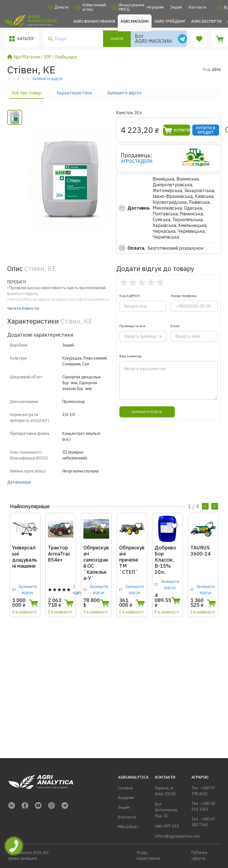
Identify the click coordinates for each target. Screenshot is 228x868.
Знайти (117, 39)
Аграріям (156, 7)
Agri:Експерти (206, 21)
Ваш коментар (131, 356)
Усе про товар (27, 93)
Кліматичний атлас (90, 7)
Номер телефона (184, 296)
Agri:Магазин (135, 21)
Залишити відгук (124, 93)
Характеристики (74, 93)
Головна (125, 788)
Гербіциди (66, 57)
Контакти (198, 7)
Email (175, 326)
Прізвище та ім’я (132, 326)
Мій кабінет (128, 827)
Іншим (176, 7)
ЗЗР (48, 57)
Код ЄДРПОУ (130, 296)
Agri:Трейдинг (170, 21)
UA (220, 8)
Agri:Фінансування (94, 21)
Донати (58, 7)
